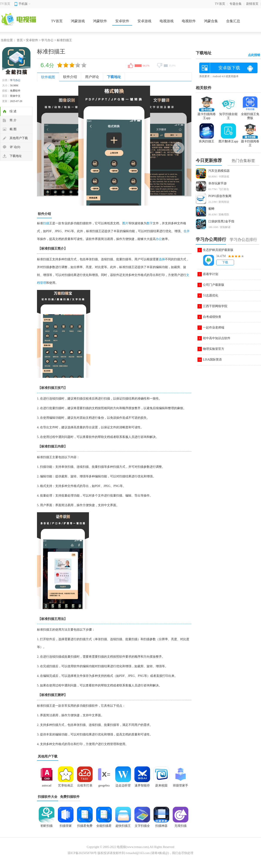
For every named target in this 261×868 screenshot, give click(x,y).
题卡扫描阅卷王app (207, 114)
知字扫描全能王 (228, 114)
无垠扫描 (181, 826)
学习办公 (47, 40)
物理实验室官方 (214, 349)
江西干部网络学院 (215, 306)
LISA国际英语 (212, 360)
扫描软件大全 (48, 797)
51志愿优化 (211, 295)
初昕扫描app (47, 827)
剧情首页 (252, 4)
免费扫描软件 (70, 797)
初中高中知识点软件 (217, 338)
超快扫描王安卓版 (123, 827)
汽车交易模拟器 (219, 171)
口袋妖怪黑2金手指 (221, 221)
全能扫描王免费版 (250, 114)
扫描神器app (161, 827)
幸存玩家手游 (217, 183)
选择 (162, 259)
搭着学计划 (211, 274)
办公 (159, 239)
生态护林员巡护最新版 (218, 250)
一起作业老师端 (214, 328)
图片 (125, 223)
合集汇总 (233, 21)
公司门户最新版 (214, 285)
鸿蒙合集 (211, 21)
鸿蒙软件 (100, 21)
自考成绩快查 (212, 317)
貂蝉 (211, 209)
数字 (150, 223)
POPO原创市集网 (220, 196)
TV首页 (5, 4)
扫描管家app (66, 827)
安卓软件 (122, 21)
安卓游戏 (144, 21)
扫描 (46, 223)
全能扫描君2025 (104, 827)
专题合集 (236, 4)
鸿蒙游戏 (78, 21)
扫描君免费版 (85, 827)
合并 (187, 231)
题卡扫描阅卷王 (250, 141)
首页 (20, 40)
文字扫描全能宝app (142, 827)
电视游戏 (167, 21)
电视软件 (189, 21)
